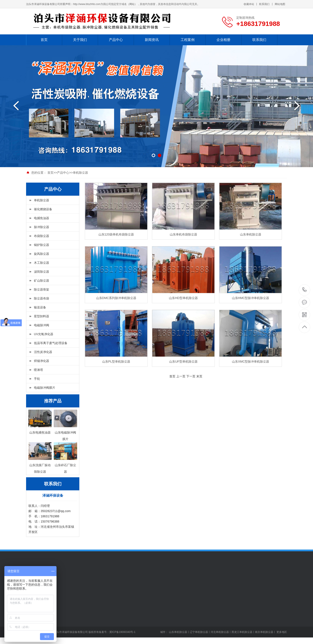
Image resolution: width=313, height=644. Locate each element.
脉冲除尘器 (42, 227)
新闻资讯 (152, 40)
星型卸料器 (42, 316)
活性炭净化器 (43, 352)
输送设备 (40, 307)
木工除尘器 (42, 263)
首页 (44, 40)
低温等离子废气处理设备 (51, 343)
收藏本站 (249, 4)
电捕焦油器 (42, 218)
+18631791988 (305, 290)
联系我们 (264, 4)
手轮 (37, 379)
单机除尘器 (80, 173)
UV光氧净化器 (44, 334)
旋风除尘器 (42, 254)
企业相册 (223, 40)
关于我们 (80, 40)
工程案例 (188, 40)
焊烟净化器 (42, 361)
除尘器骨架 (42, 289)
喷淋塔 (38, 370)
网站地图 (280, 4)
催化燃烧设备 (43, 209)
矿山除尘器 (42, 281)
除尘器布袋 (42, 298)
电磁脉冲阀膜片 (45, 388)
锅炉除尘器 (42, 245)
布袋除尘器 (42, 236)
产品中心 (116, 40)
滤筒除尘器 (42, 272)
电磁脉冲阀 (42, 325)
